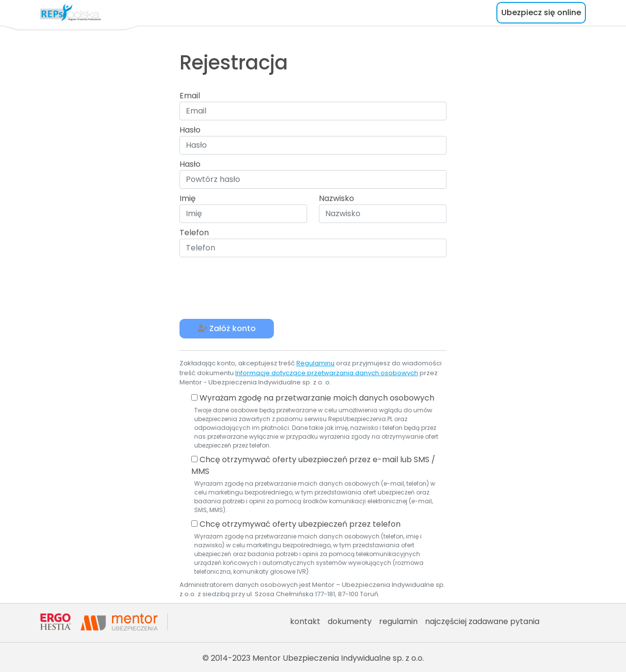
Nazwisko (336, 198)
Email (190, 96)
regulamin (398, 621)
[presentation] (254, 288)
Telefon (194, 233)
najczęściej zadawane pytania (482, 621)
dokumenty (350, 621)
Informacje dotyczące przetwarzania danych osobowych (327, 373)
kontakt (305, 621)
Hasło (190, 130)
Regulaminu (315, 363)
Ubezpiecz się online (541, 12)
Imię (188, 198)
